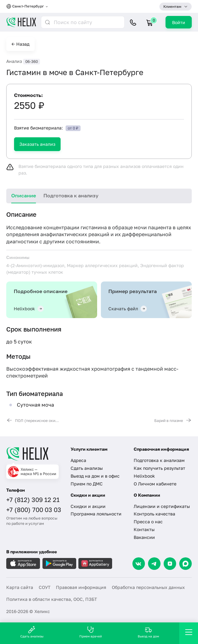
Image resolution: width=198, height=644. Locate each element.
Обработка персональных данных (148, 587)
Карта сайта (20, 587)
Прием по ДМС (87, 484)
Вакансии (144, 537)
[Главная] (35, 454)
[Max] (186, 564)
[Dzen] (170, 564)
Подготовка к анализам (159, 460)
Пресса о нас (148, 522)
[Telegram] (154, 564)
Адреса (78, 460)
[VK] (139, 564)
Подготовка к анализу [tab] (71, 195)
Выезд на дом (148, 632)
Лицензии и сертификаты (162, 506)
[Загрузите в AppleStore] (23, 563)
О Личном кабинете (155, 484)
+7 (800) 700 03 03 (34, 510)
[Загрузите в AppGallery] (95, 563)
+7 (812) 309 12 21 (33, 499)
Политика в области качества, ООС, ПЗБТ (52, 599)
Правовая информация (81, 587)
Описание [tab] (24, 195)
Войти (179, 22)
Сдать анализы (87, 468)
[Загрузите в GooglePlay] (59, 563)
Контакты (144, 529)
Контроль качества (154, 514)
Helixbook (144, 476)
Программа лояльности (96, 514)
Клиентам (172, 6)
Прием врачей (91, 632)
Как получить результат (159, 468)
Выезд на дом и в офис (95, 476)
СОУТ (45, 587)
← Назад (20, 44)
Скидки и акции (88, 506)
